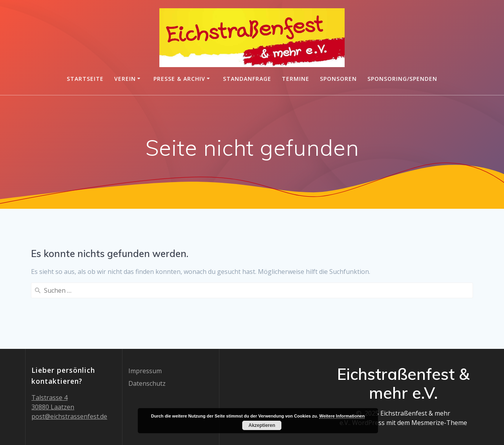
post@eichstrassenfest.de (69, 416)
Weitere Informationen (342, 416)
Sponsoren (338, 79)
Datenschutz (147, 383)
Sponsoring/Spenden (402, 79)
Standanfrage (247, 79)
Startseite (85, 79)
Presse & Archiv (179, 79)
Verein (125, 79)
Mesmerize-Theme (439, 423)
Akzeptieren (262, 425)
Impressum (145, 371)
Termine (296, 79)
